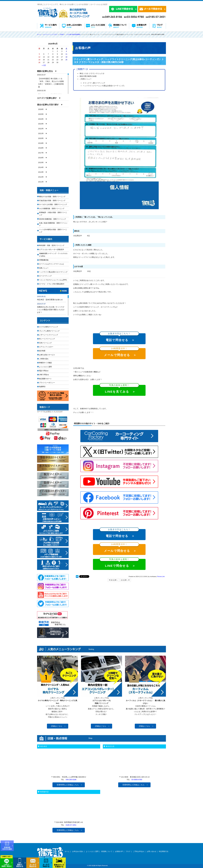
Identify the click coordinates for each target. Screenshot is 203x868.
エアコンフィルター (49, 347)
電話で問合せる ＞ (119, 338)
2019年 (41, 143)
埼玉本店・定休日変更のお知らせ (50, 300)
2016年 (41, 158)
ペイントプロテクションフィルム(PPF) (53, 280)
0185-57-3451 (71, 825)
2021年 (41, 133)
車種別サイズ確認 (45, 363)
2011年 (41, 182)
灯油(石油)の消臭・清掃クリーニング (52, 201)
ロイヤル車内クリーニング (49, 327)
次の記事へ (125, 580)
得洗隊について (107, 851)
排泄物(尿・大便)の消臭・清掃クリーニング (53, 214)
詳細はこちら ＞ (59, 726)
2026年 (41, 109)
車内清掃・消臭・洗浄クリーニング (52, 245)
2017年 (41, 153)
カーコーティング (45, 276)
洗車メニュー (44, 268)
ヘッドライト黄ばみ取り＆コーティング (53, 272)
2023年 (41, 124)
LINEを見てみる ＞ (119, 389)
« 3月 (44, 65)
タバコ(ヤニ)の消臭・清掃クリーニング (53, 204)
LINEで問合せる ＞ (119, 563)
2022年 (41, 129)
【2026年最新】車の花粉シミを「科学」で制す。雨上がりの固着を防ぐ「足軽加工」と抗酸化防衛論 (51, 83)
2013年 (41, 172)
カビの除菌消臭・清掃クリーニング (52, 209)
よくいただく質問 (45, 367)
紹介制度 (42, 351)
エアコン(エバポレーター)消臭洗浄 (51, 250)
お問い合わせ (151, 851)
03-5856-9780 (137, 780)
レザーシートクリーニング (49, 335)
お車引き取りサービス (49, 355)
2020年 (41, 138)
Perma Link (161, 576)
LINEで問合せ (45, 375)
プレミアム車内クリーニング (49, 331)
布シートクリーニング (49, 339)
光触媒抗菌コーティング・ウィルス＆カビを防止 (53, 255)
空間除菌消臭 (44, 260)
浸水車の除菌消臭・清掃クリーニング (52, 219)
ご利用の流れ (44, 359)
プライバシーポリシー (47, 383)
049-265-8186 (71, 780)
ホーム (67, 851)
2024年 (41, 119)
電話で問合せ (45, 371)
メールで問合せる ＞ (119, 352)
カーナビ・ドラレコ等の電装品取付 (52, 284)
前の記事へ (113, 580)
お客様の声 (119, 851)
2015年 (41, 163)
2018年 (41, 148)
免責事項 (42, 387)
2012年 (41, 177)
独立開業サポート (45, 379)
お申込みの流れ (78, 851)
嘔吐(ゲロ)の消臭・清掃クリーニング (52, 197)
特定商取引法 (164, 851)
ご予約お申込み (138, 851)
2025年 (41, 114)
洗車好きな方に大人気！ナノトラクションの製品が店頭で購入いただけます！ (51, 310)
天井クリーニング (49, 343)
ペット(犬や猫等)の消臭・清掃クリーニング (53, 231)
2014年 (41, 167)
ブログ (128, 851)
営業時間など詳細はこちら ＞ (70, 785)
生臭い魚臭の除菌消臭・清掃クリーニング (53, 224)
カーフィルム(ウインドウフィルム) (51, 264)
